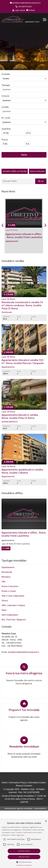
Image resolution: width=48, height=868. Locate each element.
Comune (5, 96)
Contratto (6, 74)
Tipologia (6, 85)
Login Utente (19, 10)
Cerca (24, 155)
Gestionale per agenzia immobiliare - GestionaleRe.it (25, 808)
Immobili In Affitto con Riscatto (15, 171)
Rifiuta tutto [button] (24, 857)
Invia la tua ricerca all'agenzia (24, 673)
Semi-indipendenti (10, 615)
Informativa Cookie (37, 783)
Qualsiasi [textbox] (7, 122)
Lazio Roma (12, 230)
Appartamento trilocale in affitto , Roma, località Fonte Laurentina (24, 534)
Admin (5, 783)
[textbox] (24, 100)
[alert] (24, 844)
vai (41, 181)
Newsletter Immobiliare (24, 747)
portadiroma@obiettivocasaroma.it (25, 3)
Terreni (5, 601)
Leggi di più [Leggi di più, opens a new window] (20, 835)
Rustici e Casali (9, 591)
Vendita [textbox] (6, 79)
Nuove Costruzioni (37, 171)
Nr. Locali (6, 118)
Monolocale (7, 572)
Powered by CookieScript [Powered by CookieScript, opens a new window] (24, 865)
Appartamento (8, 567)
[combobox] (24, 78)
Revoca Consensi (24, 786)
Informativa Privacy (18, 783)
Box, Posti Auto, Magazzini (14, 620)
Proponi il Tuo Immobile (24, 710)
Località (5, 107)
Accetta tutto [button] (24, 851)
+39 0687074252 (24, 7)
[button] (4, 839)
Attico (4, 610)
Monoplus (6, 577)
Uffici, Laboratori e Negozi (13, 605)
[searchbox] (25, 90)
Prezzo (5, 140)
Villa (3, 582)
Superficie (6, 129)
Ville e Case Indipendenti (13, 596)
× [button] (46, 821)
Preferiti (31, 10)
